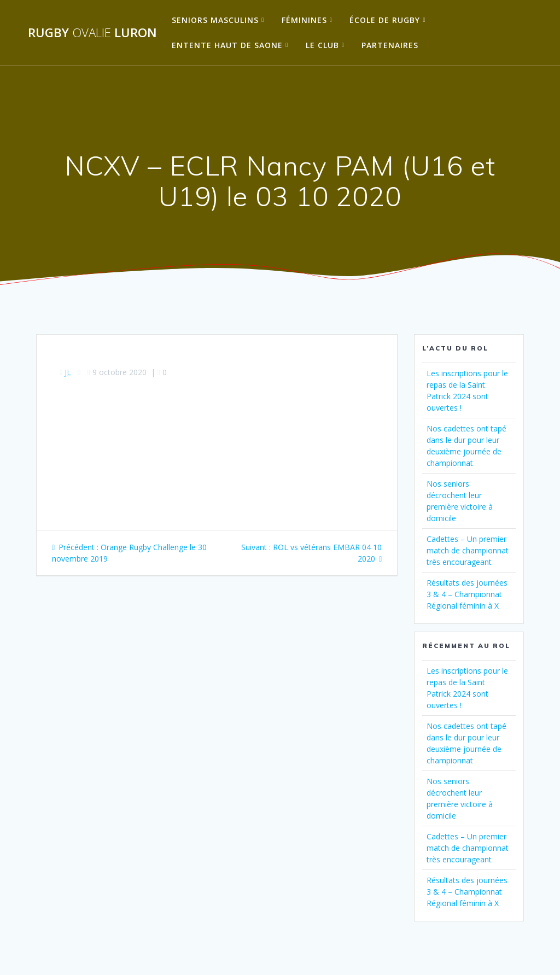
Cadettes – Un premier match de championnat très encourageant (468, 550)
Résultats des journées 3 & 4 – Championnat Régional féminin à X (467, 594)
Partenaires (390, 45)
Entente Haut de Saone (227, 45)
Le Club (322, 45)
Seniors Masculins (215, 20)
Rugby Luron (92, 33)
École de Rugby (385, 20)
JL (68, 372)
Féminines (304, 20)
